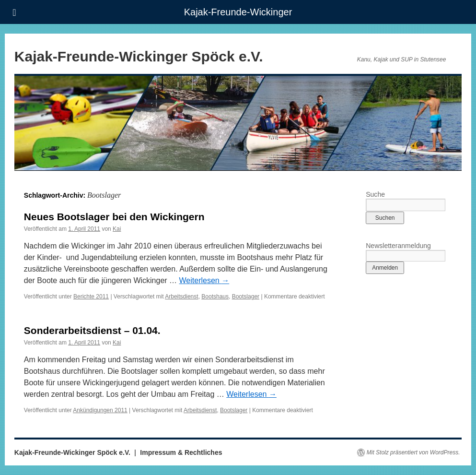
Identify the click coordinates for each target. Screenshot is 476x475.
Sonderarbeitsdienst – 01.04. (92, 330)
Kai (117, 229)
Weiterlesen (204, 280)
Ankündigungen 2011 (100, 410)
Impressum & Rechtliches (181, 452)
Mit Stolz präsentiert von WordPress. (413, 452)
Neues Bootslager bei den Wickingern (114, 217)
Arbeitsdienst (181, 297)
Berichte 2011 (91, 297)
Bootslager (246, 297)
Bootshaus (215, 297)
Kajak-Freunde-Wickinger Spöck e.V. (139, 56)
